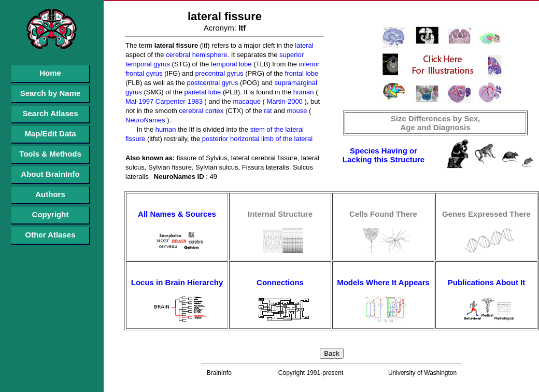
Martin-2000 (284, 101)
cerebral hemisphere (195, 55)
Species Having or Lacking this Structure (384, 155)
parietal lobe (202, 92)
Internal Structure (280, 214)
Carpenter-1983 (178, 101)
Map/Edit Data (50, 134)
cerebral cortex (201, 111)
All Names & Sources (177, 214)
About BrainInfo (50, 174)
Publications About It (486, 282)
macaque (246, 101)
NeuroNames (145, 120)
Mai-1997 (139, 101)
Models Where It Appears (383, 282)
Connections (280, 282)
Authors (50, 194)
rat (267, 111)
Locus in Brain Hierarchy (177, 282)
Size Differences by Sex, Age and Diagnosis (436, 123)
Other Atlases (51, 235)
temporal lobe (230, 64)
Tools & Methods (50, 154)
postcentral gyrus (212, 83)
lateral (303, 45)
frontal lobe (301, 73)
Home (50, 73)
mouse (296, 111)
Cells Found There (383, 214)
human (302, 92)
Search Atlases (50, 113)
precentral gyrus (218, 73)
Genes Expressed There (486, 214)
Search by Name (51, 93)
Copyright (51, 214)
